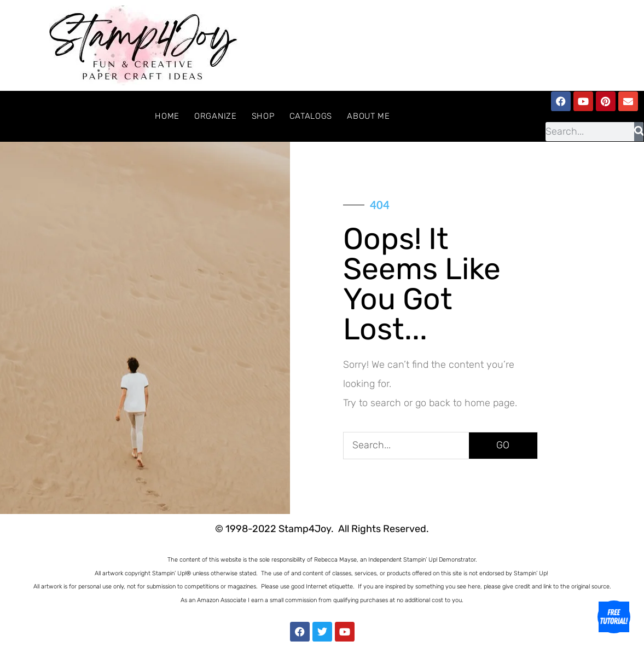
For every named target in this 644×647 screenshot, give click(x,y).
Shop (263, 116)
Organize (216, 116)
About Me (369, 116)
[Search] (639, 132)
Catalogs (311, 116)
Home (167, 116)
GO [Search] (503, 445)
